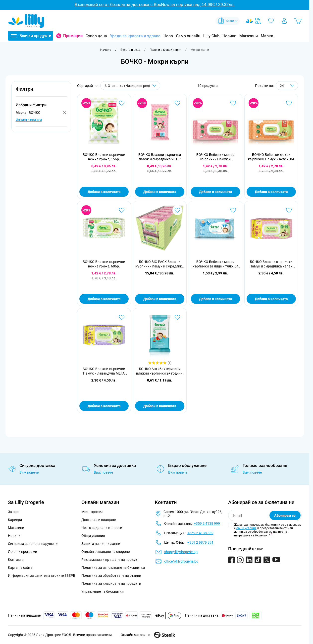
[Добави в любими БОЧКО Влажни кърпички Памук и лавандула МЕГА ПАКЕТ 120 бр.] (122, 317)
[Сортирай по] (130, 86)
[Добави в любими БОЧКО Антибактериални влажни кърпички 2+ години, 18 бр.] (177, 317)
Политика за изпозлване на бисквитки (113, 568)
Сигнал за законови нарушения (34, 544)
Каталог (228, 21)
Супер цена (96, 36)
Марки (267, 36)
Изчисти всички (29, 120)
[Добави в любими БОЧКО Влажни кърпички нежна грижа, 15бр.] (122, 103)
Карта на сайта (20, 568)
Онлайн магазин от (148, 635)
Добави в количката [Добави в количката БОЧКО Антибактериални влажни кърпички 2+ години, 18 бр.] (160, 406)
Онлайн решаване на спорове (105, 552)
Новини (229, 36)
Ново (168, 36)
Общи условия (93, 536)
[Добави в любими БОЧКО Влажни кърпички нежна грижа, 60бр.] (122, 210)
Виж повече (29, 472)
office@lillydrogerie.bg (181, 561)
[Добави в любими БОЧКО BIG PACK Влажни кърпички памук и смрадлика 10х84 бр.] (177, 210)
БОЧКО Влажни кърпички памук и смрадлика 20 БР (160, 157)
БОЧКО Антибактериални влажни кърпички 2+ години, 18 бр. (160, 371)
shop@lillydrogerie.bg (181, 552)
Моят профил (92, 512)
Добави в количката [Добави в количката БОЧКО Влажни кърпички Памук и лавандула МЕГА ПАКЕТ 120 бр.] (104, 406)
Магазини (249, 36)
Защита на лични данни (101, 544)
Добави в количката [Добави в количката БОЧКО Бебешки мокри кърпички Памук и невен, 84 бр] (271, 192)
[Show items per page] (287, 86)
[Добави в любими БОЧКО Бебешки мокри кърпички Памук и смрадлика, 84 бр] (233, 103)
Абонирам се (285, 515)
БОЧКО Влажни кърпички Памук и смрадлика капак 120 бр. (271, 264)
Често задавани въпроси (102, 528)
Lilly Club (211, 36)
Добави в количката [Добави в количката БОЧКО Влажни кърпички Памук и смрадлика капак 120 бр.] (271, 299)
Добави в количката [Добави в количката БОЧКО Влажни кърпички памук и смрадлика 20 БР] (160, 192)
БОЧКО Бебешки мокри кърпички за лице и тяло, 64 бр (215, 264)
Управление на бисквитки (103, 591)
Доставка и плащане (99, 520)
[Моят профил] (284, 21)
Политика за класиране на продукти (111, 583)
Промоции (73, 36)
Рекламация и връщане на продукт (111, 560)
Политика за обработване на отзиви (111, 576)
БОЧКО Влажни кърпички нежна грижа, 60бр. (104, 264)
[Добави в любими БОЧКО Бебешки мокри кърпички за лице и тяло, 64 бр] (233, 210)
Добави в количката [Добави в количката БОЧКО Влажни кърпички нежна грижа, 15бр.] (104, 192)
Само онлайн (188, 36)
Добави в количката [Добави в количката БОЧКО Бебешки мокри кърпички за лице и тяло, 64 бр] (215, 299)
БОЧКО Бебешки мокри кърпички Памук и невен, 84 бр (271, 157)
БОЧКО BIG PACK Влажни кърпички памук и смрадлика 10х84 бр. (160, 264)
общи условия (246, 528)
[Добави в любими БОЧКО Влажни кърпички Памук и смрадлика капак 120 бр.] (289, 210)
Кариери (15, 520)
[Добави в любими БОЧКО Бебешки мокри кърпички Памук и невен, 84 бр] (289, 103)
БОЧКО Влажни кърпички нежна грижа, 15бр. (104, 157)
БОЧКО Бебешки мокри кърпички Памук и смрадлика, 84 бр (215, 157)
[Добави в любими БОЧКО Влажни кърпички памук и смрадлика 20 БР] (177, 103)
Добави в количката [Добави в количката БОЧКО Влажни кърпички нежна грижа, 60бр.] (104, 299)
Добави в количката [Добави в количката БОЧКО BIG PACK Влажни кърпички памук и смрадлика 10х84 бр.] (160, 299)
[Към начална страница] (106, 50)
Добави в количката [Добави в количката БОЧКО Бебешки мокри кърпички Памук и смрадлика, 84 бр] (215, 192)
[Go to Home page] (26, 21)
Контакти (16, 560)
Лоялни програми (23, 552)
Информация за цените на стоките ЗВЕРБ (42, 576)
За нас (13, 512)
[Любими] (271, 21)
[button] (41, 92)
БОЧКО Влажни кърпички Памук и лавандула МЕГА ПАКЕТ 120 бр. (104, 371)
